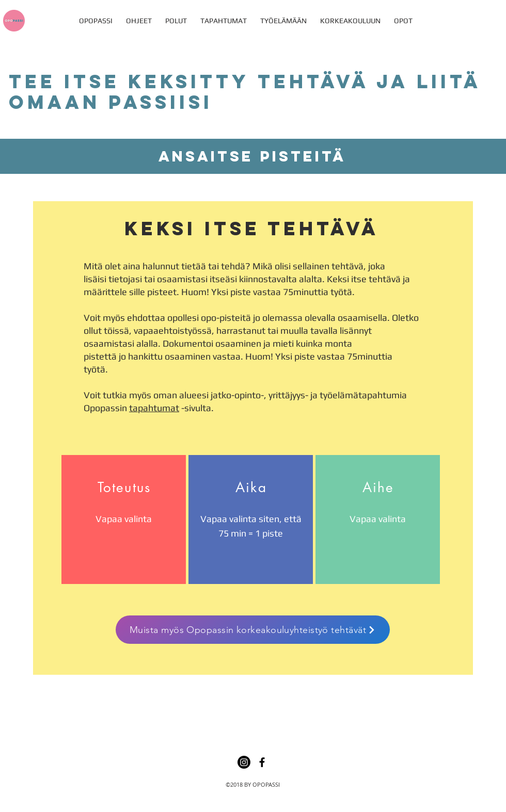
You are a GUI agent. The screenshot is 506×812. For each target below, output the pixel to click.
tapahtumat (154, 408)
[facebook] (262, 762)
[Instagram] (244, 762)
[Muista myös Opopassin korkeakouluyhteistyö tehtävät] (253, 630)
